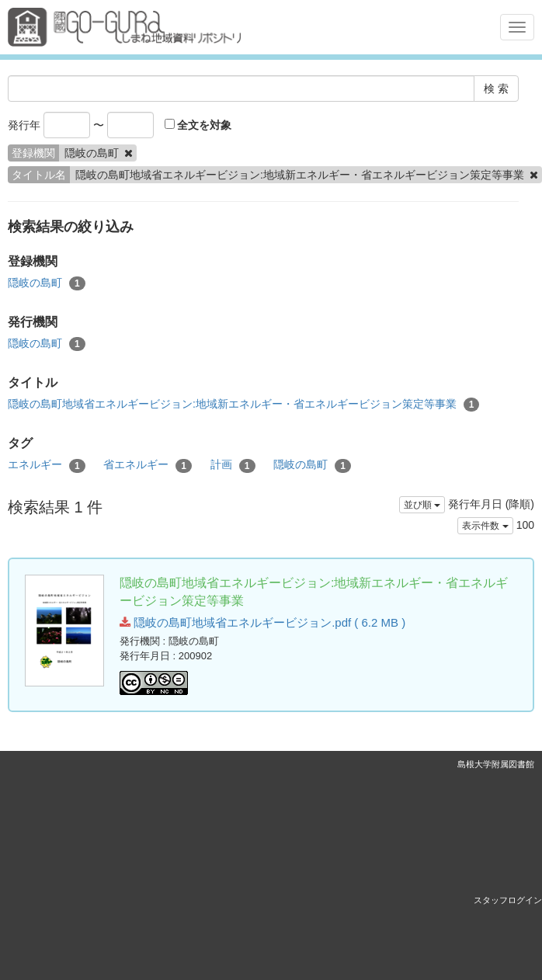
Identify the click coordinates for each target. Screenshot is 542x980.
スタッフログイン (508, 900)
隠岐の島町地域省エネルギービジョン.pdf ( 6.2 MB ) (262, 622)
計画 (233, 465)
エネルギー (47, 465)
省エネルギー (148, 465)
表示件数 (485, 526)
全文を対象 (198, 125)
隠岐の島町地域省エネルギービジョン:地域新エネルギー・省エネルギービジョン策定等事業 (243, 405)
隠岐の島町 (47, 283)
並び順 (422, 505)
